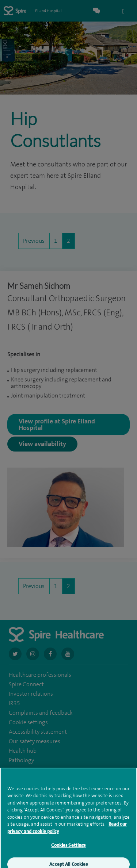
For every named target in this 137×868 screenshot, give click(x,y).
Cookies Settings (68, 849)
